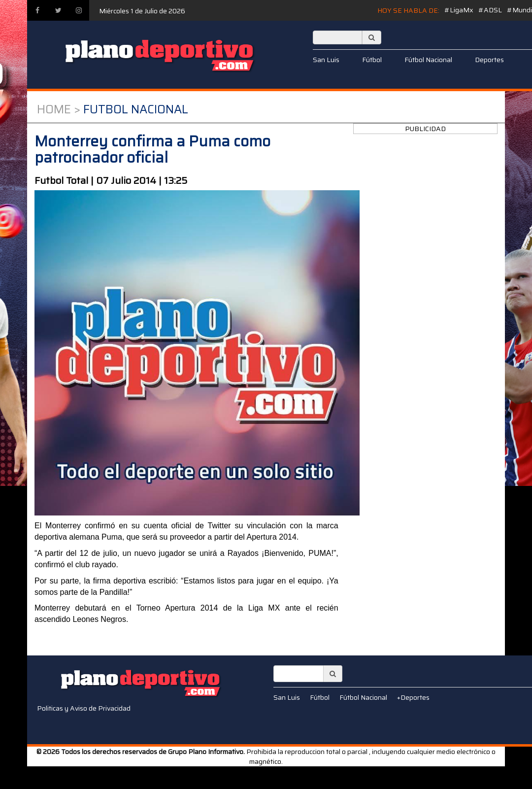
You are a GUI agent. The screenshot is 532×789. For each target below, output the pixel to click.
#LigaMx (459, 10)
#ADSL (490, 10)
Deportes (489, 60)
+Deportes (413, 697)
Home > (59, 109)
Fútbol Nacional (428, 60)
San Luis (326, 60)
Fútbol (372, 60)
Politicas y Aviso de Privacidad (84, 708)
